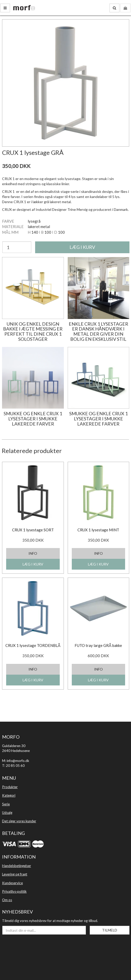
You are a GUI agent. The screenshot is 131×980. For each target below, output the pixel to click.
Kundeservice (12, 883)
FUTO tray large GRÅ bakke (98, 645)
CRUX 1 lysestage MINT (98, 530)
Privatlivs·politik (14, 891)
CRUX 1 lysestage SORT (33, 530)
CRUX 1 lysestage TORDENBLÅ (33, 645)
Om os (7, 900)
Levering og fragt (15, 874)
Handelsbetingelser (17, 866)
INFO (33, 553)
